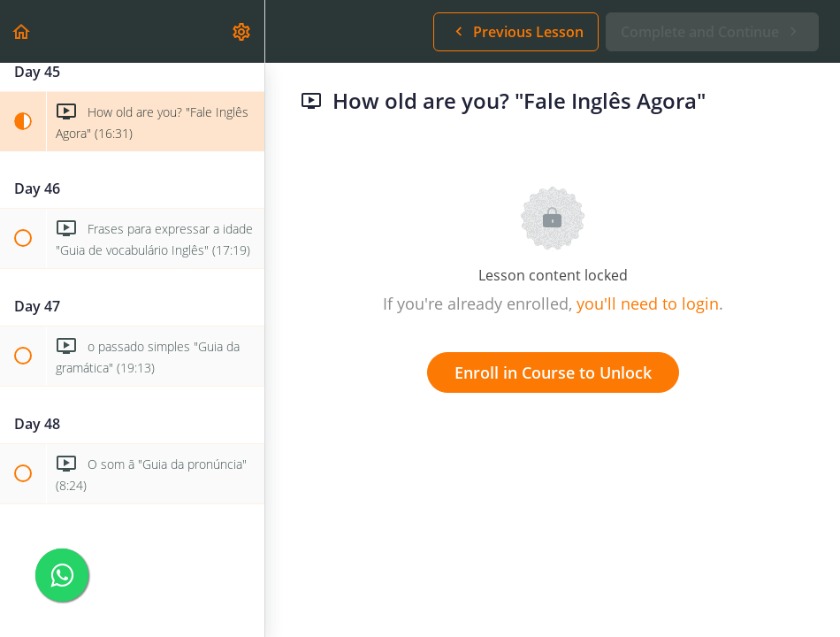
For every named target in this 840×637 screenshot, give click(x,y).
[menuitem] (242, 31)
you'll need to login (648, 303)
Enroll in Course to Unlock (553, 372)
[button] (22, 31)
